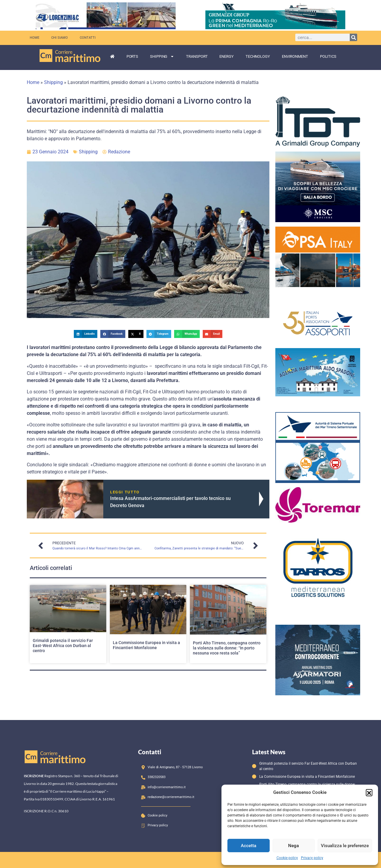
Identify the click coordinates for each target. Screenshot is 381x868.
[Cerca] (353, 37)
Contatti (88, 38)
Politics (328, 56)
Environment (295, 56)
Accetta (249, 846)
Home (35, 38)
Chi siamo (60, 38)
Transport (197, 56)
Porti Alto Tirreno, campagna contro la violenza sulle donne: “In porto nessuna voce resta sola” (227, 648)
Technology (258, 56)
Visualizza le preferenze (345, 846)
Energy (226, 56)
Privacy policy (312, 858)
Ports (132, 56)
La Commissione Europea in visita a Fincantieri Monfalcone (146, 645)
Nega (293, 846)
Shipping (162, 56)
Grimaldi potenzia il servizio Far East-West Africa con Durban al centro (63, 646)
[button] (369, 792)
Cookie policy (287, 858)
